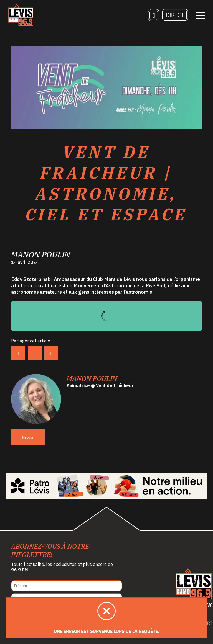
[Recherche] (154, 15)
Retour (28, 437)
